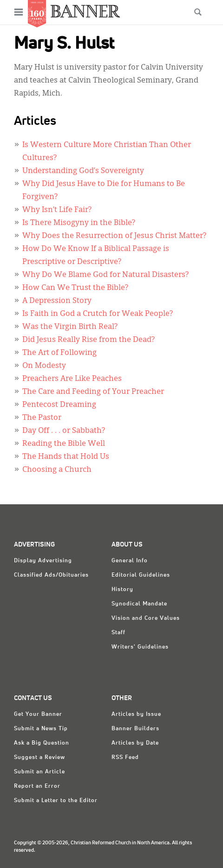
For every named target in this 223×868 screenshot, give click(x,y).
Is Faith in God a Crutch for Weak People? (98, 314)
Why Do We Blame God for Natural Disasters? (105, 275)
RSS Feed (125, 758)
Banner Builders (135, 729)
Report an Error (37, 786)
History (122, 590)
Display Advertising (43, 561)
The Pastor (42, 418)
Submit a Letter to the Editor (56, 801)
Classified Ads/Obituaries (51, 575)
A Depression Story (57, 301)
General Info (130, 561)
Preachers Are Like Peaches (72, 379)
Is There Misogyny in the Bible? (79, 223)
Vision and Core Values (146, 618)
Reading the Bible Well (64, 444)
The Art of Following (59, 353)
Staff (118, 633)
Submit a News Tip (41, 729)
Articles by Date (135, 743)
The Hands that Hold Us (66, 457)
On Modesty (44, 366)
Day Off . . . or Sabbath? (64, 431)
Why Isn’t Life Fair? (57, 210)
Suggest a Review (39, 758)
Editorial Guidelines (141, 575)
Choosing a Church (57, 470)
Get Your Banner (38, 714)
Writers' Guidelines (140, 647)
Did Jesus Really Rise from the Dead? (89, 340)
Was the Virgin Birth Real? (70, 327)
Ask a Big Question (42, 743)
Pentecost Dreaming (59, 405)
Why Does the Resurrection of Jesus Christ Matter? (114, 236)
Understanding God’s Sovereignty (83, 171)
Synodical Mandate (139, 604)
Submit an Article (39, 772)
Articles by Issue (136, 714)
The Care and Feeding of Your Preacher (93, 392)
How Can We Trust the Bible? (75, 288)
